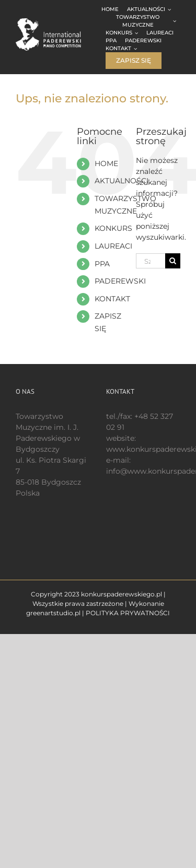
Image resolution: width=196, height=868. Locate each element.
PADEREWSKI (120, 281)
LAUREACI (113, 246)
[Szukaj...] (151, 261)
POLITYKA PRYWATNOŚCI (128, 613)
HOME (106, 163)
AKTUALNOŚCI (122, 181)
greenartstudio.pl (53, 613)
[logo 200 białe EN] (55, 22)
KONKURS (113, 228)
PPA (102, 264)
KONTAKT (112, 299)
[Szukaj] (173, 261)
